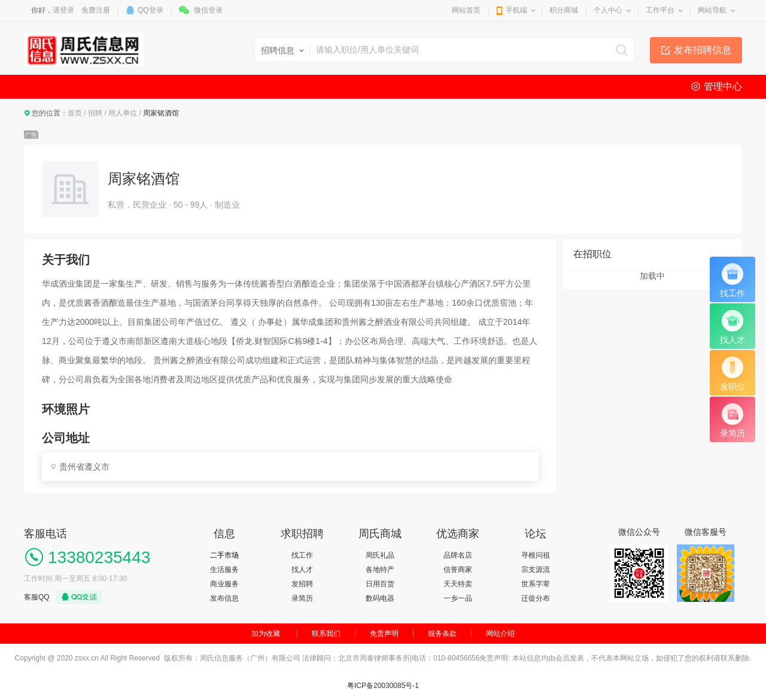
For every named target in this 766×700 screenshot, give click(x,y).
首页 (75, 113)
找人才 (302, 570)
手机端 (516, 10)
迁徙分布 (536, 598)
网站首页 (466, 10)
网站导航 (712, 10)
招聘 (95, 113)
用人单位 (123, 113)
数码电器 (380, 598)
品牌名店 (458, 555)
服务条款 (442, 634)
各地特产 (380, 570)
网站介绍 (500, 634)
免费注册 (96, 10)
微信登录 (208, 10)
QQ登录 (151, 10)
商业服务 (224, 584)
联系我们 (326, 634)
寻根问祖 (536, 555)
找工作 (302, 555)
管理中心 (723, 86)
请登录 (63, 10)
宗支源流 (536, 570)
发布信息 (224, 598)
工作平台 (660, 10)
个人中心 (608, 10)
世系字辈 (536, 584)
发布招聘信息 (703, 50)
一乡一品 (458, 598)
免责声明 (384, 634)
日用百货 (380, 584)
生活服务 (224, 570)
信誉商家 (458, 570)
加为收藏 (266, 634)
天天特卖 (458, 584)
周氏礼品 (380, 555)
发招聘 (302, 584)
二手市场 (224, 555)
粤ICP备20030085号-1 (383, 686)
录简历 (302, 598)
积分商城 (564, 10)
